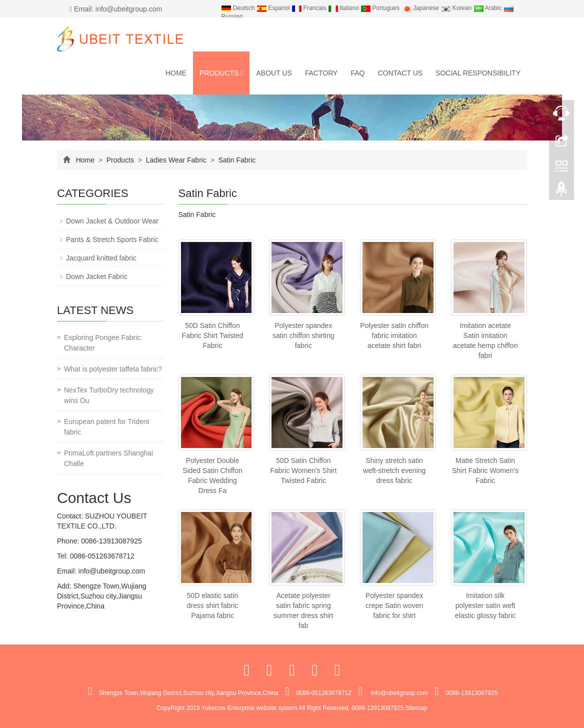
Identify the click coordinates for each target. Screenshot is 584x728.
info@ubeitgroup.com (111, 571)
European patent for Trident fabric (106, 427)
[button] (242, 73)
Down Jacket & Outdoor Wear (112, 221)
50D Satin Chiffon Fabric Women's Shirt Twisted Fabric (303, 470)
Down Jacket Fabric (97, 276)
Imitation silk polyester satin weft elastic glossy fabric (485, 605)
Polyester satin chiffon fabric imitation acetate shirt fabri (394, 335)
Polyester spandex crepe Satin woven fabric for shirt (394, 605)
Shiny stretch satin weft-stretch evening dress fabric (394, 470)
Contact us (400, 73)
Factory (321, 73)
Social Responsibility (478, 73)
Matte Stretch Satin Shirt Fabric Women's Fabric (485, 470)
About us (274, 73)
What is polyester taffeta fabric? (113, 369)
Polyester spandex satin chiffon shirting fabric (303, 335)
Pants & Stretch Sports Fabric (112, 239)
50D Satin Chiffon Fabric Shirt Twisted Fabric (213, 335)
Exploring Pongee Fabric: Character (103, 343)
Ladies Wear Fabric (176, 160)
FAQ (357, 73)
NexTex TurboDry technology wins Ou (109, 395)
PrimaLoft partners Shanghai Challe (108, 458)
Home (176, 73)
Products (221, 73)
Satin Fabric (236, 160)
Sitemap (416, 708)
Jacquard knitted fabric (101, 258)
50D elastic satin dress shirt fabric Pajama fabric (213, 605)
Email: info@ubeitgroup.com (116, 9)
